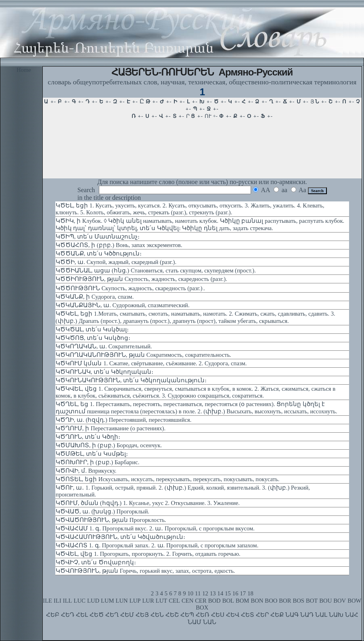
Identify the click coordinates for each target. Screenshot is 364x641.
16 (235, 593)
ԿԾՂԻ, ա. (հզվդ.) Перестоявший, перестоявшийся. (124, 420)
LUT (162, 601)
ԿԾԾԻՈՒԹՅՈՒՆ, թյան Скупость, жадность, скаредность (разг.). (141, 279)
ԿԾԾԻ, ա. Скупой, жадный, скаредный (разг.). (116, 262)
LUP (135, 601)
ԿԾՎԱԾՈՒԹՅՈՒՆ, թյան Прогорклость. (111, 520)
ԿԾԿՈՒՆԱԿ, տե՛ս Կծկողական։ (105, 372)
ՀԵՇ (172, 615)
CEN (187, 601)
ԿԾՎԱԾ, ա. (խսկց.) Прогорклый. (103, 511)
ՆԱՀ (352, 615)
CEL (174, 601)
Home (24, 70)
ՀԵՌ (203, 615)
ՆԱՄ (195, 622)
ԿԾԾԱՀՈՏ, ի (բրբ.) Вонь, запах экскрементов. (119, 245)
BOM (242, 601)
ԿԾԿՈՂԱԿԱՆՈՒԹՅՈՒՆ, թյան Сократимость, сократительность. (143, 355)
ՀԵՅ (142, 615)
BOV (340, 601)
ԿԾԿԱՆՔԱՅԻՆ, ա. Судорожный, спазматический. (123, 305)
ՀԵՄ (127, 615)
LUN (122, 601)
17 (243, 593)
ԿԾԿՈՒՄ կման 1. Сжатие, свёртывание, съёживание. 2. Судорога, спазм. (151, 363)
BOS (298, 601)
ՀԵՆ (157, 615)
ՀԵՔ (277, 615)
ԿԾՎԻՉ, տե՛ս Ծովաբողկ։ (96, 562)
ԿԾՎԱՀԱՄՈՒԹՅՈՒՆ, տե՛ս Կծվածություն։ (120, 537)
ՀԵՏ (248, 615)
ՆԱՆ (210, 622)
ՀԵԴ (68, 615)
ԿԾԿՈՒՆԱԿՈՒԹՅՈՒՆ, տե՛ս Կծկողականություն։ (131, 380)
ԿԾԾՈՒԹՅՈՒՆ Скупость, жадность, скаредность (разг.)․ (131, 288)
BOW (354, 601)
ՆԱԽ (336, 615)
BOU (325, 601)
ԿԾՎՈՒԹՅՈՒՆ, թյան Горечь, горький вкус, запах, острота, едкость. (145, 571)
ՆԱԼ (321, 615)
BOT (312, 601)
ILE (47, 601)
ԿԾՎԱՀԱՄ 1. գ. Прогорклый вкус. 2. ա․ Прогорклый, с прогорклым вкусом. (155, 528)
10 (190, 593)
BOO (271, 601)
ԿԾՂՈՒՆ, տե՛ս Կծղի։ (88, 437)
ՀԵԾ (97, 615)
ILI (58, 601)
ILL (68, 601)
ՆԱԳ (292, 615)
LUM (108, 601)
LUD (93, 601)
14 (221, 593)
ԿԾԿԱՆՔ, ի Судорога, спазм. (95, 297)
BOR (285, 601)
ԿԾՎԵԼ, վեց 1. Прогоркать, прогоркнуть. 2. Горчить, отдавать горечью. (148, 554)
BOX (202, 607)
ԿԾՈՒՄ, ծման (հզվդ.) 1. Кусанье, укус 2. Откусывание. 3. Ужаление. (148, 503)
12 (205, 593)
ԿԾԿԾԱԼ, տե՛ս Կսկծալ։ (92, 329)
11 (198, 593)
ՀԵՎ (233, 615)
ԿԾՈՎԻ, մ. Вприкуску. (86, 471)
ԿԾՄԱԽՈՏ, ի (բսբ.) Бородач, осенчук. (109, 445)
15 (228, 593)
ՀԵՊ (187, 615)
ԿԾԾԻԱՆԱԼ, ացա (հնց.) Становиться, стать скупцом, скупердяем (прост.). (156, 270)
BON (257, 601)
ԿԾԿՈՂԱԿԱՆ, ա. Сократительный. (104, 346)
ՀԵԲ (53, 615)
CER (201, 601)
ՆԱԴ (307, 615)
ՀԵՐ (262, 615)
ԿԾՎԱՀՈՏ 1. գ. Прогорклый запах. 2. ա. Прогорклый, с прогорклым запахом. (157, 545)
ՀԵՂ (112, 615)
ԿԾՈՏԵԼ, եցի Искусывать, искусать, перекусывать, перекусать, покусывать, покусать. (167, 479)
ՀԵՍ (218, 615)
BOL (228, 601)
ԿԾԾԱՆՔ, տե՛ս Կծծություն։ (99, 253)
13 (213, 593)
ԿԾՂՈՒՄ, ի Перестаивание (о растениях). (111, 428)
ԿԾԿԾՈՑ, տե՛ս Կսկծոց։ (93, 338)
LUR (148, 601)
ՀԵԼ (82, 615)
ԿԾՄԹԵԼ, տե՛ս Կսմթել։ (92, 454)
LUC (80, 601)
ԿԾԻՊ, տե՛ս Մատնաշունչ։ (98, 237)
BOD (214, 601)
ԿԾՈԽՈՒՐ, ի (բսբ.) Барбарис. (98, 462)
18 (250, 593)
